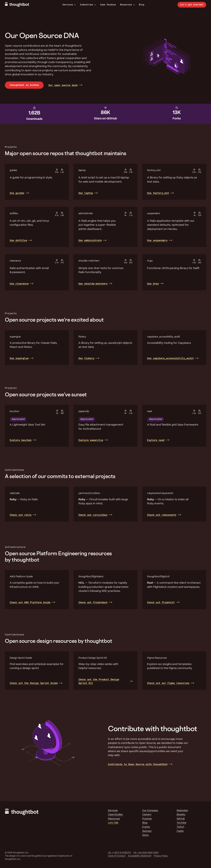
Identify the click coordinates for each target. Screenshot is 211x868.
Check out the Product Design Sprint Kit (99, 681)
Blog (141, 5)
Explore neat (156, 440)
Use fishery (86, 358)
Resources (127, 5)
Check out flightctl (161, 602)
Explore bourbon (21, 440)
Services (69, 5)
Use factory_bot (158, 193)
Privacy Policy (161, 856)
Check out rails (21, 515)
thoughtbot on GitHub (24, 85)
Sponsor (147, 831)
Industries (88, 5)
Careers (147, 815)
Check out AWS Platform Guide (30, 602)
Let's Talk (113, 823)
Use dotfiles (18, 240)
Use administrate (90, 240)
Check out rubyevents (162, 515)
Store (145, 835)
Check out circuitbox (93, 515)
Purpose (147, 819)
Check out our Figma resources (168, 683)
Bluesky (181, 815)
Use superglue (19, 358)
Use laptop (86, 193)
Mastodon (182, 811)
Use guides (17, 193)
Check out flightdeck (93, 602)
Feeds (180, 831)
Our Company (150, 811)
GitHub (181, 819)
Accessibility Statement (140, 856)
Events (146, 827)
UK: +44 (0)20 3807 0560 (146, 853)
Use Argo (153, 284)
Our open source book (63, 85)
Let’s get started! (192, 5)
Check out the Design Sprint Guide (34, 683)
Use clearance (19, 284)
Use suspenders (157, 240)
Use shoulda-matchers (93, 284)
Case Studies (108, 5)
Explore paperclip (91, 440)
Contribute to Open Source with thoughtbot (138, 764)
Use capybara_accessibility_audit (170, 358)
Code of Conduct (117, 856)
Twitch (180, 827)
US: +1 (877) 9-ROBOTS (119, 853)
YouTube (181, 823)
